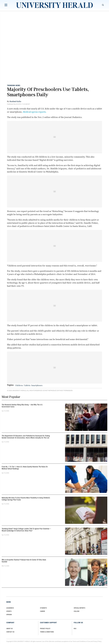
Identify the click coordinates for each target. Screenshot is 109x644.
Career (42, 611)
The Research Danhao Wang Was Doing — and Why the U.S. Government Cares (22, 406)
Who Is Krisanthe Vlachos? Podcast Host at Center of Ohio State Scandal (24, 561)
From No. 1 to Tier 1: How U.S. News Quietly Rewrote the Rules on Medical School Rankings (25, 468)
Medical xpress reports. (35, 112)
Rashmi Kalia (15, 101)
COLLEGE (77, 611)
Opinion (9, 615)
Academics (10, 608)
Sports (9, 611)
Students (43, 608)
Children (19, 385)
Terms (75, 641)
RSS (75, 629)
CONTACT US (10, 632)
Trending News (14, 85)
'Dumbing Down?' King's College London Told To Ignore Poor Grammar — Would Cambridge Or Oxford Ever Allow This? (26, 530)
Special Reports (80, 608)
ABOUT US (10, 629)
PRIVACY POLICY (45, 629)
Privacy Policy (97, 641)
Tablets (27, 385)
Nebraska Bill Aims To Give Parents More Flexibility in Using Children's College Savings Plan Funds (26, 499)
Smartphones (37, 385)
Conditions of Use (85, 641)
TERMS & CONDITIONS (47, 632)
